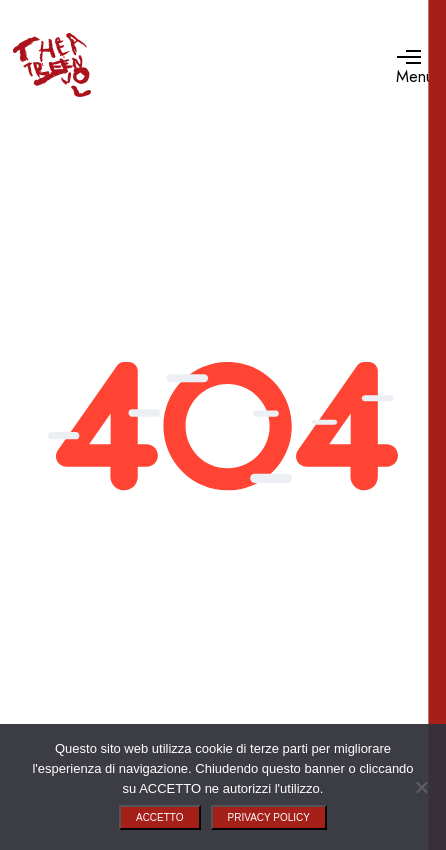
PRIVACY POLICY (269, 817)
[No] (421, 787)
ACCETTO (160, 817)
